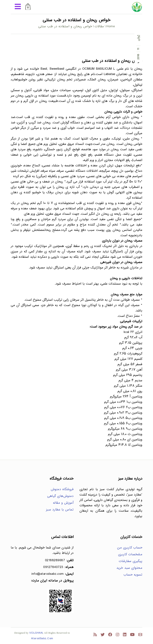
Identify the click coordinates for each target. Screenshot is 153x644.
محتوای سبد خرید (129, 568)
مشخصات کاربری (130, 555)
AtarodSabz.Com (42, 639)
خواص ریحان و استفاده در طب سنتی (112, 61)
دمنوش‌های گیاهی (60, 496)
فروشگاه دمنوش (62, 489)
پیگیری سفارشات (130, 561)
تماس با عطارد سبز (60, 510)
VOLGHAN (36, 633)
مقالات (99, 27)
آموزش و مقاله (63, 503)
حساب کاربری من (130, 548)
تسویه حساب (133, 575)
